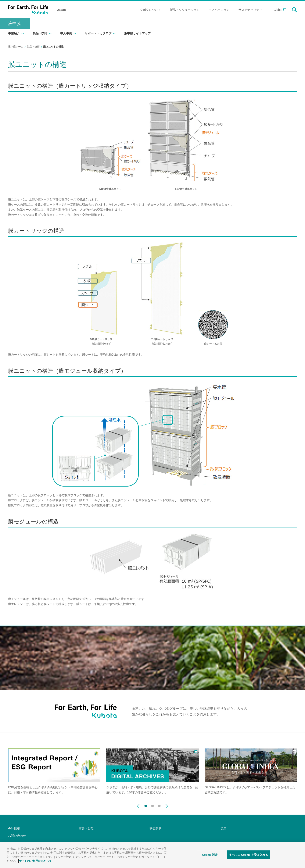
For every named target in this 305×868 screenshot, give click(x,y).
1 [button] (146, 805)
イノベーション (219, 10)
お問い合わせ (17, 836)
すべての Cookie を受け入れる (249, 856)
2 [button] (152, 805)
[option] (54, 772)
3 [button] (159, 805)
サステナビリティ (250, 10)
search (294, 10)
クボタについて (150, 10)
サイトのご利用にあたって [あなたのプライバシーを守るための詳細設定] (35, 862)
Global (278, 10)
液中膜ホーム (16, 47)
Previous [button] (138, 806)
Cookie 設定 (210, 856)
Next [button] (167, 806)
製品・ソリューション (185, 10)
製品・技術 (33, 47)
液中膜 (14, 24)
